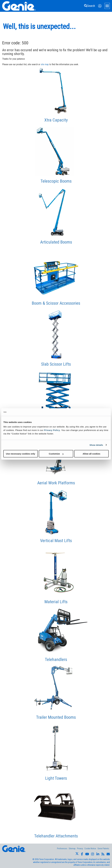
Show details (96, 445)
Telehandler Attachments (56, 836)
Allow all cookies (92, 454)
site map (45, 64)
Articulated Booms (56, 242)
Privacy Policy (52, 430)
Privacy (80, 849)
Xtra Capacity (56, 120)
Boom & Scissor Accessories (56, 303)
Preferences (62, 849)
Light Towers (56, 778)
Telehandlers (56, 659)
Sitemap (72, 849)
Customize (56, 454)
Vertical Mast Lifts (56, 541)
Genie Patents (103, 849)
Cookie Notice (90, 849)
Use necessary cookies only (21, 454)
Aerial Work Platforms (56, 483)
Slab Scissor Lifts (56, 364)
